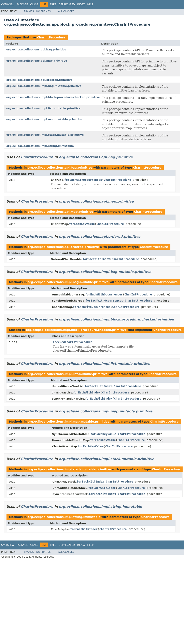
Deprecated (67, 4)
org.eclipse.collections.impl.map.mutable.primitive (44, 119)
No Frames (44, 11)
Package (22, 4)
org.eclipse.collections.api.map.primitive (37, 61)
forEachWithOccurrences (83, 180)
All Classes (66, 11)
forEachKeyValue (82, 224)
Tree (53, 4)
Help (90, 4)
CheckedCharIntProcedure (73, 342)
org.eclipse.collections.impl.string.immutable (40, 146)
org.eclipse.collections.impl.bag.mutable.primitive (44, 86)
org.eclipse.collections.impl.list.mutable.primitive (43, 108)
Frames (29, 11)
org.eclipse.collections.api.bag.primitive (36, 50)
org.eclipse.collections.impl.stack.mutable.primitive (45, 135)
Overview (8, 4)
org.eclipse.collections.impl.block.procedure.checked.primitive (53, 97)
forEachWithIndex (96, 259)
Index (81, 4)
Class (34, 4)
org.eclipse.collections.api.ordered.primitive (39, 80)
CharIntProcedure (51, 37)
